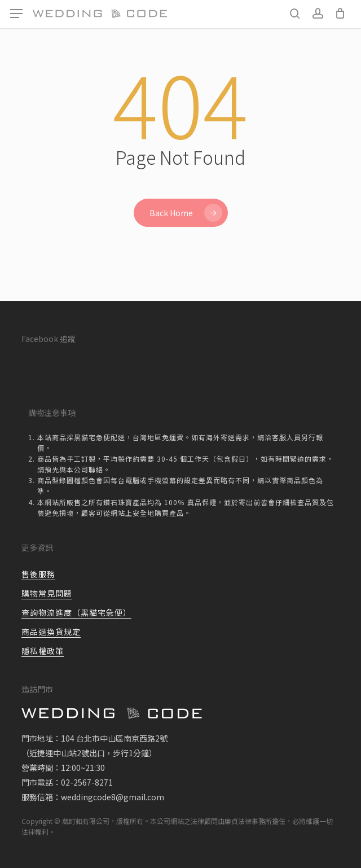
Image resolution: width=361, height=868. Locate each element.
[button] (16, 14)
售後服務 (38, 574)
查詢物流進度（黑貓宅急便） (76, 612)
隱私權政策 (43, 651)
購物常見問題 (47, 593)
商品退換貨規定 (51, 632)
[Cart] (340, 14)
